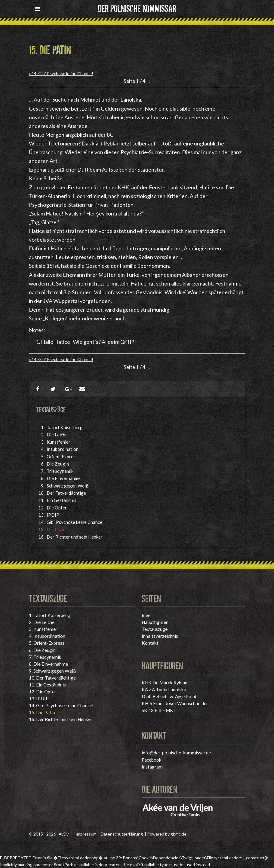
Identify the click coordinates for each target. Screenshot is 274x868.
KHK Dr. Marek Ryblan (165, 683)
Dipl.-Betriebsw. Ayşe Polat (169, 696)
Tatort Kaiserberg (65, 427)
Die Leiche (57, 435)
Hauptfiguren (155, 622)
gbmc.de (179, 834)
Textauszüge (155, 629)
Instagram (152, 767)
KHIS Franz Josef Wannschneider (175, 703)
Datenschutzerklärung (122, 834)
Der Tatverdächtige (66, 493)
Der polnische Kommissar (137, 8)
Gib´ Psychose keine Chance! (75, 522)
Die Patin (56, 529)
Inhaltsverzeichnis (160, 636)
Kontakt (150, 643)
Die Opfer (57, 508)
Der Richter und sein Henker (75, 537)
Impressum (86, 834)
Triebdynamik (60, 471)
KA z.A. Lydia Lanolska (164, 689)
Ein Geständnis (62, 500)
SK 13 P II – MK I (159, 710)
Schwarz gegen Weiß (68, 486)
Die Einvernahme (64, 478)
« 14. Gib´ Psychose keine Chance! (61, 73)
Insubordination (63, 449)
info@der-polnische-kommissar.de (176, 753)
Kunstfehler (58, 442)
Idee (146, 615)
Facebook (152, 760)
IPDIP (53, 515)
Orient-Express (62, 457)
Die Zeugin (58, 464)
